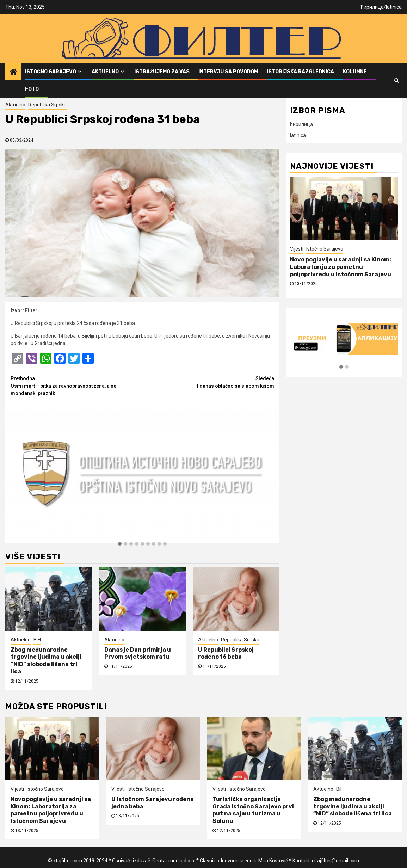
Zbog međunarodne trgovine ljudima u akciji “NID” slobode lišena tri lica (46, 661)
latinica (394, 7)
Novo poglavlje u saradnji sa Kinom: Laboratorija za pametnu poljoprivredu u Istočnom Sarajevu (341, 267)
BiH (37, 640)
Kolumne (355, 72)
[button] (120, 544)
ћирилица (372, 7)
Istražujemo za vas (162, 72)
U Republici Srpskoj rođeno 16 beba (226, 653)
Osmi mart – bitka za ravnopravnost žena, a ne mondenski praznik (76, 386)
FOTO (32, 89)
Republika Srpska (47, 105)
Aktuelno (105, 72)
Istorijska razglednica (300, 72)
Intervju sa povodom (228, 72)
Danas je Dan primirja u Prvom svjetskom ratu (138, 653)
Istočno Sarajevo (51, 72)
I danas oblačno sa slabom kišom (208, 382)
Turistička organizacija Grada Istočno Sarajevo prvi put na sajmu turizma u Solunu (253, 810)
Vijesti (297, 249)
